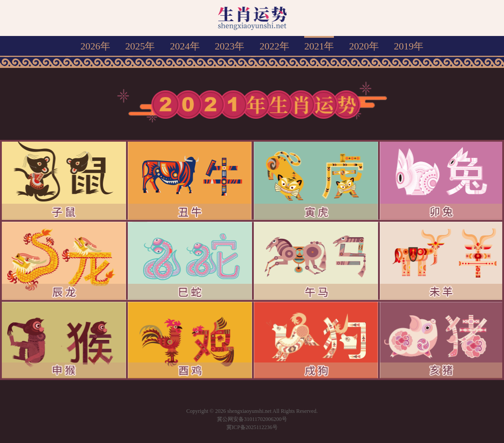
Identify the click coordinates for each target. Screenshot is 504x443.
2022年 (274, 46)
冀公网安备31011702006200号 (252, 419)
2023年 (229, 46)
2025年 (140, 46)
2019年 (409, 46)
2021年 (319, 46)
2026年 (95, 46)
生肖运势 (252, 18)
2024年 (185, 46)
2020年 (364, 46)
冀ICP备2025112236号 (252, 427)
